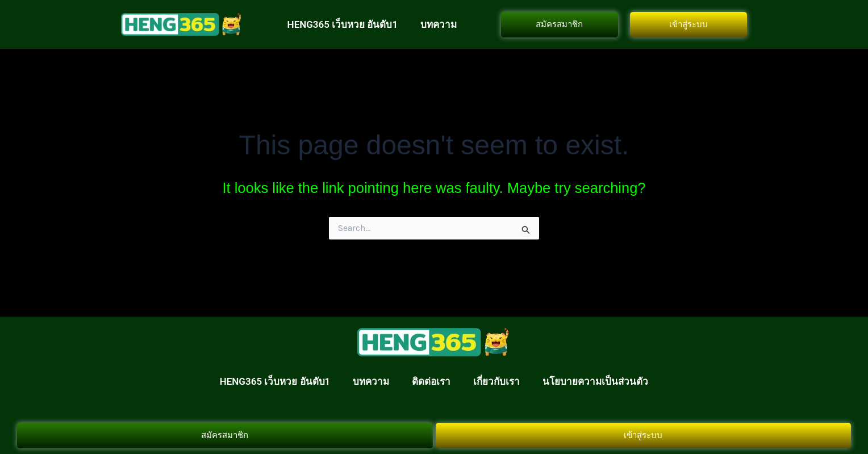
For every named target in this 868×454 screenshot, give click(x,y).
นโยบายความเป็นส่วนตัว (595, 381)
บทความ (439, 24)
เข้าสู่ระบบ (688, 24)
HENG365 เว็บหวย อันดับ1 (343, 24)
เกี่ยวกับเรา (496, 381)
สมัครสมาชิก (559, 24)
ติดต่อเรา (431, 381)
